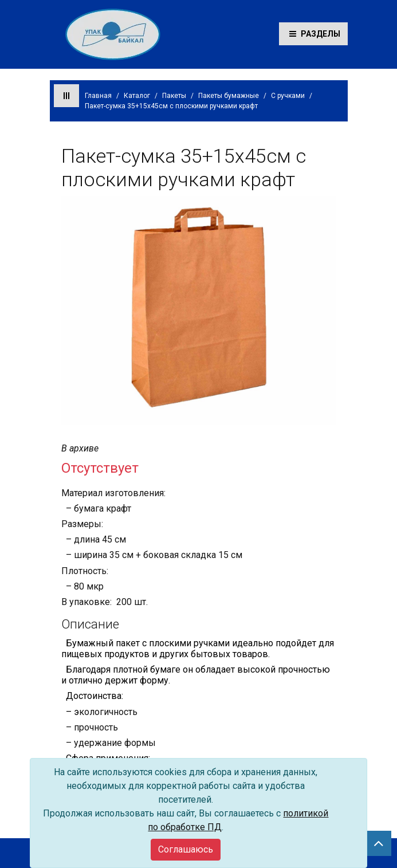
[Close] (186, 850)
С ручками (288, 96)
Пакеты (174, 96)
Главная (98, 96)
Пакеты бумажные (229, 96)
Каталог (137, 96)
